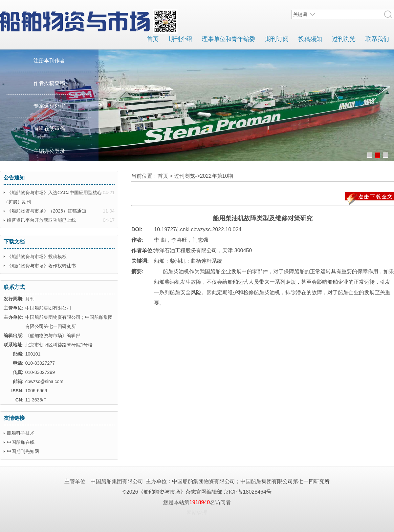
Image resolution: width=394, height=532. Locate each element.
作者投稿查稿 (49, 83)
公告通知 (14, 178)
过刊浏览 (344, 39)
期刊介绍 (180, 39)
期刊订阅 (277, 39)
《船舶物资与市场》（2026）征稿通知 (46, 211)
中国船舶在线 (21, 442)
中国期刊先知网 (23, 451)
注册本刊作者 (49, 61)
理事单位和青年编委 (229, 39)
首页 (153, 39)
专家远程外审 (49, 106)
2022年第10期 (217, 176)
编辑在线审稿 (49, 128)
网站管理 (197, 513)
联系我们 (377, 39)
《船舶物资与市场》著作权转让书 (41, 266)
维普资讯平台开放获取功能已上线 (41, 220)
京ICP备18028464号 (248, 492)
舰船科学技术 (21, 433)
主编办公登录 (49, 151)
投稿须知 (310, 39)
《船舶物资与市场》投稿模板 (37, 256)
